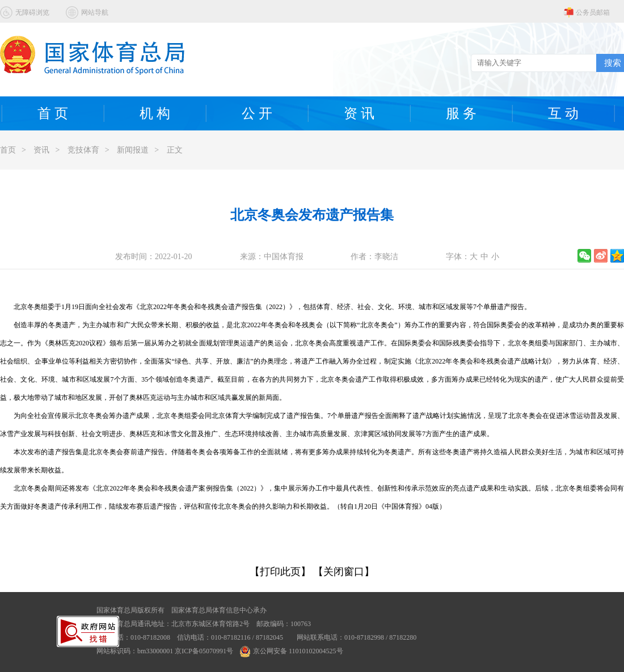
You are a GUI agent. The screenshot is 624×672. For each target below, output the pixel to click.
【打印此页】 (280, 572)
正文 (175, 150)
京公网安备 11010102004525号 (292, 651)
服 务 (461, 113)
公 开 (257, 113)
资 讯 (359, 113)
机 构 (155, 113)
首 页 (53, 113)
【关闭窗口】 (344, 572)
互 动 (563, 113)
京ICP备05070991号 (204, 651)
